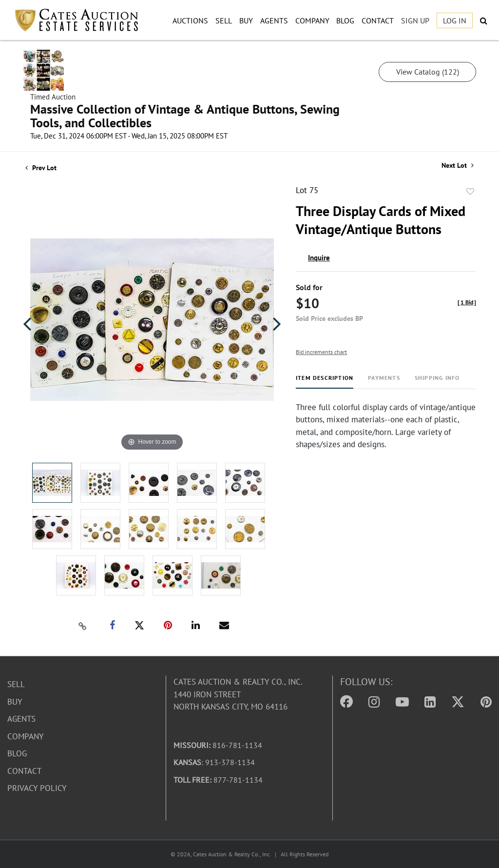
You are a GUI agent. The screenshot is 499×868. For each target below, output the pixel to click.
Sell (224, 20)
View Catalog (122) (428, 72)
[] (467, 302)
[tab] (325, 382)
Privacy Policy (37, 788)
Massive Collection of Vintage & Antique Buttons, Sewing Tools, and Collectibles (185, 116)
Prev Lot (41, 168)
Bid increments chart (321, 352)
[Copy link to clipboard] (83, 626)
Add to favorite (470, 192)
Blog (345, 20)
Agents (274, 20)
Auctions (190, 20)
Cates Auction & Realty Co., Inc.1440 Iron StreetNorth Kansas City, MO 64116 (238, 694)
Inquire (319, 258)
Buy (246, 20)
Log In (455, 20)
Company (312, 20)
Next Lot (458, 166)
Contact (378, 20)
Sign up (415, 20)
